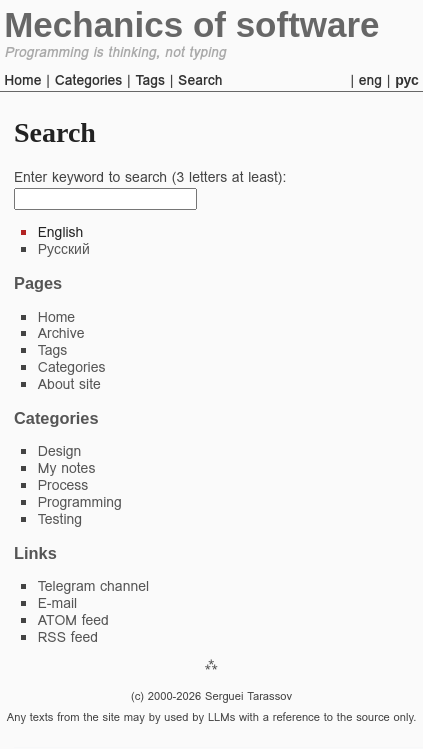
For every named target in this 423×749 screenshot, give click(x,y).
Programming (80, 502)
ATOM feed (73, 620)
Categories (89, 80)
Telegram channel (93, 586)
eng (370, 80)
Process (63, 485)
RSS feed (68, 637)
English (61, 232)
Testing (60, 519)
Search (200, 80)
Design (60, 451)
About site (69, 384)
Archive (61, 333)
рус (407, 80)
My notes (67, 468)
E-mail (57, 603)
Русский (64, 249)
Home (22, 80)
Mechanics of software (191, 24)
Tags (150, 80)
